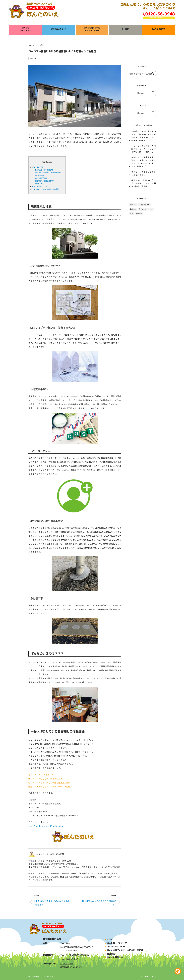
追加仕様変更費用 (41, 178)
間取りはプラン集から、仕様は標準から (48, 173)
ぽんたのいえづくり (59, 29)
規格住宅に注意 (38, 167)
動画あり (133, 209)
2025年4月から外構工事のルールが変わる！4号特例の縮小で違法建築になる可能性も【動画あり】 (143, 136)
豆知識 (40, 45)
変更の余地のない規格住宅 (44, 170)
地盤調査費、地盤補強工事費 (45, 181)
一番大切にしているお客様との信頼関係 (46, 189)
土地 (151, 209)
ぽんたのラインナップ (26, 29)
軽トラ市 (139, 213)
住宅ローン (143, 209)
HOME (108, 939)
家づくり (33, 58)
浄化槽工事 (39, 184)
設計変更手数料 (40, 175)
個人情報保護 (34, 976)
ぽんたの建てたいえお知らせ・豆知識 (92, 29)
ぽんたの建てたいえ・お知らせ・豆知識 (123, 950)
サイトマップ (48, 976)
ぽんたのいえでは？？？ (41, 186)
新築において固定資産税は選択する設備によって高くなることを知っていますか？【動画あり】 (143, 162)
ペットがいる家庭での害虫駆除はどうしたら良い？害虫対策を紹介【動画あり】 (143, 149)
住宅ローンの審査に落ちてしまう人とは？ (143, 173)
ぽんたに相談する (158, 29)
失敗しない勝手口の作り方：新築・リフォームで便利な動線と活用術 (143, 183)
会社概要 (125, 29)
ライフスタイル (144, 205)
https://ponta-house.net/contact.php (46, 826)
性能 (132, 213)
